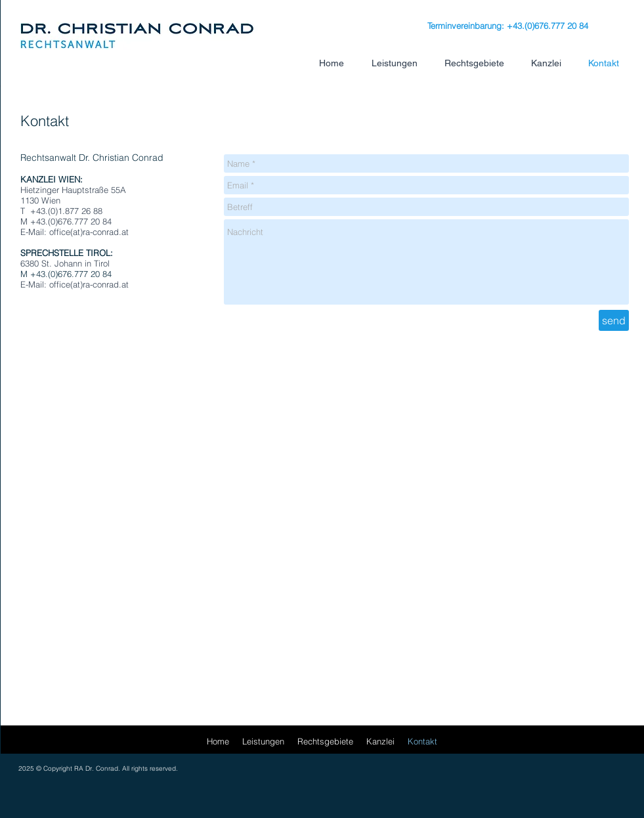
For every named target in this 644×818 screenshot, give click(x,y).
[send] (614, 320)
